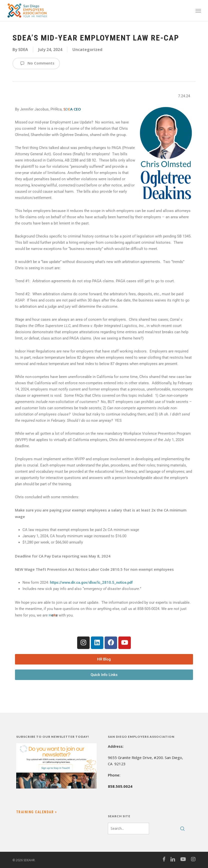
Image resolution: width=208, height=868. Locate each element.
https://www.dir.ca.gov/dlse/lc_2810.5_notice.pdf (91, 582)
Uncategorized (87, 49)
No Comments (36, 63)
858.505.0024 (120, 786)
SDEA (23, 49)
